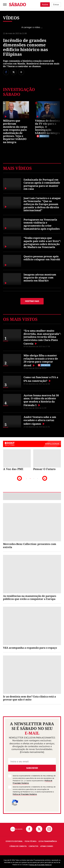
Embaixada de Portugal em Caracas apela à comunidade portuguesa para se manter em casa (42, 184)
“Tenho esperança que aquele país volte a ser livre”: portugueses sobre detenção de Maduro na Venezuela (42, 242)
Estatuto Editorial (14, 841)
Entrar (56, 5)
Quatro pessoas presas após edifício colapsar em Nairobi (42, 258)
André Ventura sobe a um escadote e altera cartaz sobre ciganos (40, 420)
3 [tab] (34, 479)
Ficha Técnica (31, 841)
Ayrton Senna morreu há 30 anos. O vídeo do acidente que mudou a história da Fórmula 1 (41, 400)
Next (45, 478)
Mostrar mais (32, 301)
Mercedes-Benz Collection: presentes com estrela (30, 545)
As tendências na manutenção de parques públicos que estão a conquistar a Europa (30, 597)
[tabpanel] (17, 460)
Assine (45, 4)
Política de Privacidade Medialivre (25, 794)
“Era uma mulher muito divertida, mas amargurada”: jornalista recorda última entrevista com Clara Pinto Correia (42, 337)
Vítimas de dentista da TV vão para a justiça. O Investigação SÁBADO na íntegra (47, 127)
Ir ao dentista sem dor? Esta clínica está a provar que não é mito (29, 698)
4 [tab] (37, 479)
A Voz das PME (13, 469)
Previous (19, 478)
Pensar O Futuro (44, 469)
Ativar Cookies (47, 846)
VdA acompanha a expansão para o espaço (30, 648)
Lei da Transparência (48, 841)
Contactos (33, 846)
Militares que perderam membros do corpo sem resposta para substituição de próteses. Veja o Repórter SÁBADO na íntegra (15, 131)
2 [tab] (30, 479)
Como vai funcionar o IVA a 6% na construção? (41, 379)
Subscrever (32, 768)
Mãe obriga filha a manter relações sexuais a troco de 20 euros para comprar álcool (41, 360)
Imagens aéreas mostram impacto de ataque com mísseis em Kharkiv (40, 278)
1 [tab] (27, 479)
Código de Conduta (18, 846)
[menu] (5, 5)
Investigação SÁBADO (19, 92)
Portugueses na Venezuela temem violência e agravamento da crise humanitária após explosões (42, 224)
